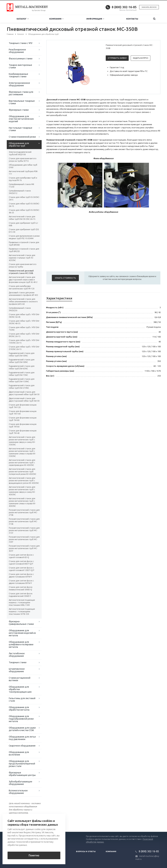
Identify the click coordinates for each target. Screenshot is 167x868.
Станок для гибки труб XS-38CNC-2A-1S (24, 205)
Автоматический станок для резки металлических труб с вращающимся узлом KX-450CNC (24, 481)
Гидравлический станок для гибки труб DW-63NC (22, 367)
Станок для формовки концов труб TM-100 (23, 413)
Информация (95, 19)
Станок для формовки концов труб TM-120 (23, 406)
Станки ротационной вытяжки (20, 679)
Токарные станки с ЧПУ (21, 43)
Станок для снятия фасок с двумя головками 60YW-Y (21, 575)
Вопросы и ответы (86, 851)
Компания (56, 19)
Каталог (23, 19)
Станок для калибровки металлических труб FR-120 (22, 287)
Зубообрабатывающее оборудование (21, 783)
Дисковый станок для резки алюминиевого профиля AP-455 (23, 294)
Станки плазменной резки (22, 137)
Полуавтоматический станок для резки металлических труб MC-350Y (24, 539)
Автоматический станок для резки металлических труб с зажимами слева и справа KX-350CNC (22, 452)
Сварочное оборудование (22, 746)
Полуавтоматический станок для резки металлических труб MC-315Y (24, 530)
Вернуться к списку (17, 822)
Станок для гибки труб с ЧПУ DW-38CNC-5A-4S (24, 316)
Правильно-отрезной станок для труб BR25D (24, 250)
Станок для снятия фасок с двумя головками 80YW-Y (21, 582)
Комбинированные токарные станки (18, 75)
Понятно (34, 855)
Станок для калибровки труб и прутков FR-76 (23, 179)
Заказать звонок (149, 7)
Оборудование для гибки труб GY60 (23, 166)
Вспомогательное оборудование (18, 792)
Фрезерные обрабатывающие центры (22, 774)
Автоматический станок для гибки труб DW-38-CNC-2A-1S (22, 218)
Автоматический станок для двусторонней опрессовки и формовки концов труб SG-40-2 (23, 280)
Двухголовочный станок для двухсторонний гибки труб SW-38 (24, 400)
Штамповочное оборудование (17, 670)
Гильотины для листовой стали (22, 700)
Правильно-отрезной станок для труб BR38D (24, 244)
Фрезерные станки (19, 110)
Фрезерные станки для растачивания (21, 93)
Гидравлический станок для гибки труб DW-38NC (22, 361)
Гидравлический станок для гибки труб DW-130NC (22, 380)
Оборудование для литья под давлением (22, 738)
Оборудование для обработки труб (19, 145)
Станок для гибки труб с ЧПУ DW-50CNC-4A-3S (24, 322)
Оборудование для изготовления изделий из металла (22, 633)
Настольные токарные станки (21, 129)
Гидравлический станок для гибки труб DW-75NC (22, 374)
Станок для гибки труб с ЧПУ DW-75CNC (24, 329)
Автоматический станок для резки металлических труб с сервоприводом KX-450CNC (22, 463)
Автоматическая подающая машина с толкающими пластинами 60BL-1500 (22, 603)
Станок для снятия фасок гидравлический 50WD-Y (21, 595)
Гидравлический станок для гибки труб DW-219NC (22, 387)
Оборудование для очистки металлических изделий (21, 119)
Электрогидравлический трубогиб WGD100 (20, 153)
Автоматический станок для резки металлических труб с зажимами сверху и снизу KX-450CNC (22, 491)
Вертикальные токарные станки (22, 102)
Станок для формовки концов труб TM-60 (23, 425)
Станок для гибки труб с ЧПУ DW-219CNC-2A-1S (24, 348)
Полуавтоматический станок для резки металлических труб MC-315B (24, 521)
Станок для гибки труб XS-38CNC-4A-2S (24, 211)
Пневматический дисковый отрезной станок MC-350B (21, 272)
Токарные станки (18, 662)
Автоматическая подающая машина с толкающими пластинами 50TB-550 (22, 611)
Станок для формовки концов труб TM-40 (23, 432)
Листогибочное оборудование (17, 655)
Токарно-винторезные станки (20, 66)
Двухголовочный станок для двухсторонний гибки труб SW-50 (24, 393)
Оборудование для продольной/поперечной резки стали (22, 764)
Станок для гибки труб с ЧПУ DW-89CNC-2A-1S (24, 335)
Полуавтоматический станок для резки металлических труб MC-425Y (24, 548)
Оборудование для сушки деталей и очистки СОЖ (22, 729)
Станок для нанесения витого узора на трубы (23, 265)
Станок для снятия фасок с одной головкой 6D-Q (21, 556)
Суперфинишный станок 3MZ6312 (20, 192)
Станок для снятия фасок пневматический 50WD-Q (21, 588)
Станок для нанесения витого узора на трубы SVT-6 (23, 160)
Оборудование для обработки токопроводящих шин (20, 689)
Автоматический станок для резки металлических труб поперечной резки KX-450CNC (22, 472)
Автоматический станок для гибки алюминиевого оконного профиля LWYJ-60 (23, 302)
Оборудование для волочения (19, 753)
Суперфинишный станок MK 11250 (21, 186)
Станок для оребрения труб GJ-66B (23, 224)
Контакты (132, 19)
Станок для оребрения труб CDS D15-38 (24, 231)
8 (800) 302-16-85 (124, 7)
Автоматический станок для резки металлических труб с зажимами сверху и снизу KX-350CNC (22, 441)
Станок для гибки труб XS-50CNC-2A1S (24, 198)
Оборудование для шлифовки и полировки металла (21, 644)
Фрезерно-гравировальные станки (21, 623)
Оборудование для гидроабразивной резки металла (21, 719)
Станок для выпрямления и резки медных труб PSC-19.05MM (24, 237)
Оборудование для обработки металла (19, 709)
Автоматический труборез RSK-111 (23, 173)
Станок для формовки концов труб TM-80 (23, 419)
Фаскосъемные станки (21, 59)
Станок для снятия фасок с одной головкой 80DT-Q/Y (21, 563)
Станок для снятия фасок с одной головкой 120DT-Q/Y (22, 569)
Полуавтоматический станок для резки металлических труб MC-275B (24, 512)
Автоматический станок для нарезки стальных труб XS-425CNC (22, 258)
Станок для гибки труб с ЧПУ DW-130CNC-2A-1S (24, 342)
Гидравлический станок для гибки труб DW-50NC (22, 354)
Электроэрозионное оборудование (19, 84)
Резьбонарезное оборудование (17, 51)
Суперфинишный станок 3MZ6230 (20, 309)
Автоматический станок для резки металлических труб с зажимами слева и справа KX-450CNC (22, 502)
